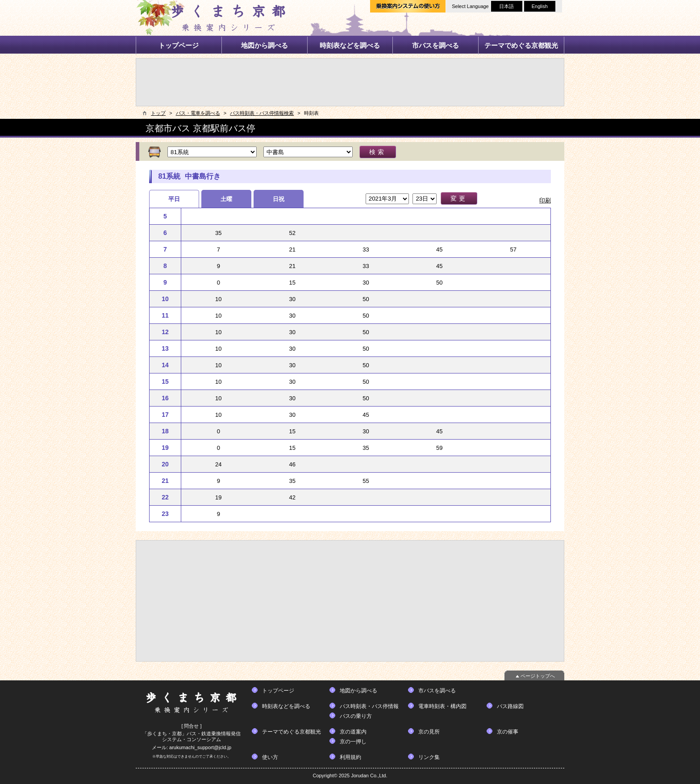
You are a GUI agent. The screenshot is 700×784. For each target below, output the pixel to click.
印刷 (545, 200)
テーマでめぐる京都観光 (521, 45)
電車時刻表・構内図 (442, 706)
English (540, 6)
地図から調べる (265, 45)
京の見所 (429, 732)
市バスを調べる (435, 45)
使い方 (270, 757)
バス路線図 (510, 706)
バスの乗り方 (356, 716)
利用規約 (350, 757)
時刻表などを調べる (350, 45)
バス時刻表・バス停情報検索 (262, 113)
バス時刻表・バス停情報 (369, 706)
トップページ (179, 45)
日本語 (506, 6)
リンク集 (429, 757)
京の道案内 (353, 732)
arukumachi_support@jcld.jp (200, 747)
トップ (158, 113)
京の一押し (353, 742)
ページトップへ (538, 676)
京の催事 (508, 732)
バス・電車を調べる (198, 113)
